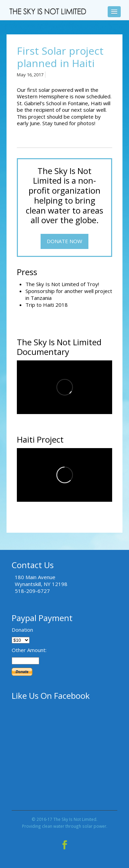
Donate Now (64, 241)
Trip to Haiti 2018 (47, 305)
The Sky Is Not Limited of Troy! (62, 284)
